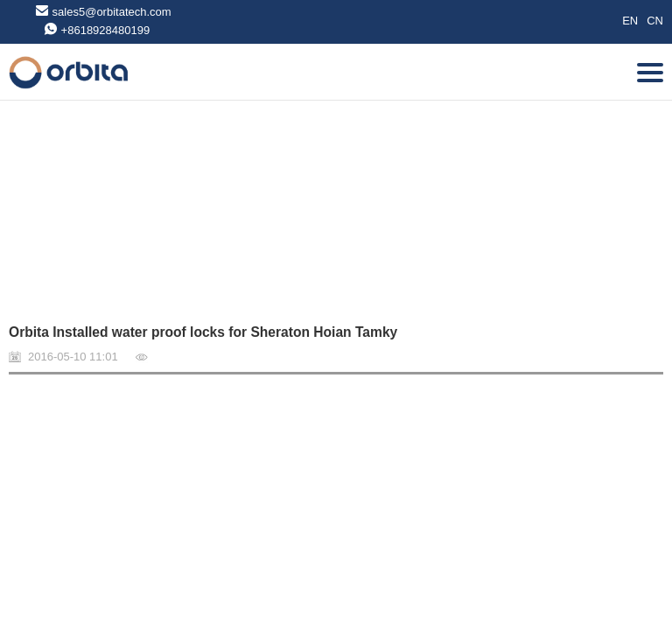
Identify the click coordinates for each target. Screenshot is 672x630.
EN (630, 21)
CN (655, 21)
